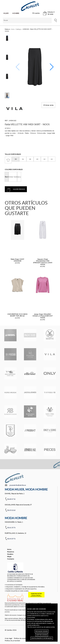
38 (30, 159)
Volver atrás (48, 105)
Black (7, 177)
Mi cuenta (36, 13)
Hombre (10, 554)
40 (37, 159)
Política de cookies (20, 638)
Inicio (9, 549)
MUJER (6, 13)
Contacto (11, 559)
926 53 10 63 (11, 510)
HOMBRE (16, 13)
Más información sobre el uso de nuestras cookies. (41, 627)
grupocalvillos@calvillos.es (18, 485)
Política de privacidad (12, 641)
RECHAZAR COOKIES (42, 631)
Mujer (9, 556)
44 (52, 159)
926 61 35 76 (11, 528)
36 (23, 159)
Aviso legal (8, 638)
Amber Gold (13, 177)
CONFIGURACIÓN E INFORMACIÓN (42, 638)
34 (16, 159)
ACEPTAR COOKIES (42, 635)
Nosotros (11, 552)
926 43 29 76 (11, 539)
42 (44, 159)
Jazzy (19, 177)
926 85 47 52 (11, 499)
